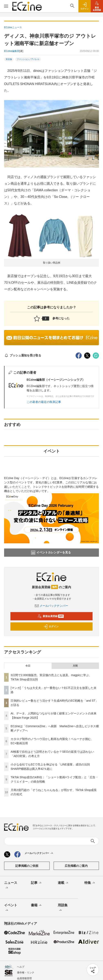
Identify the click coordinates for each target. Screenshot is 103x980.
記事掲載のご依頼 (27, 866)
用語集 (63, 908)
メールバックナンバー (52, 606)
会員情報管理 (24, 978)
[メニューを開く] (6, 6)
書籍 (37, 905)
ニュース (11, 885)
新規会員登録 (51, 616)
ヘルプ (21, 967)
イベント (11, 908)
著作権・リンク (26, 973)
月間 (75, 666)
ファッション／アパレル (28, 59)
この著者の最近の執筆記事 (44, 402)
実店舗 (9, 59)
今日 (28, 666)
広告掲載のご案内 (76, 866)
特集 (90, 883)
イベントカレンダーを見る (51, 553)
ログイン (51, 626)
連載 (63, 883)
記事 (37, 883)
